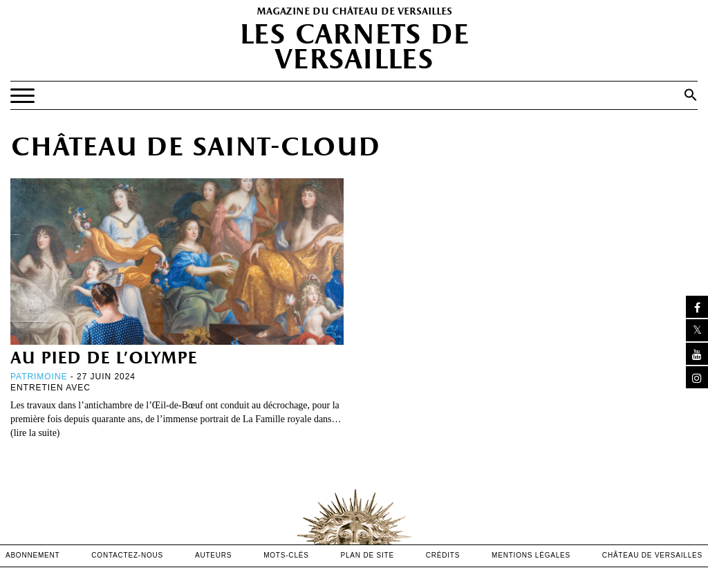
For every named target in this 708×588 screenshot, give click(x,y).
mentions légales (531, 555)
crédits (443, 555)
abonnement (33, 555)
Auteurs (213, 555)
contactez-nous (127, 555)
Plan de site (367, 555)
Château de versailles (652, 555)
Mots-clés (286, 555)
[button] (691, 95)
